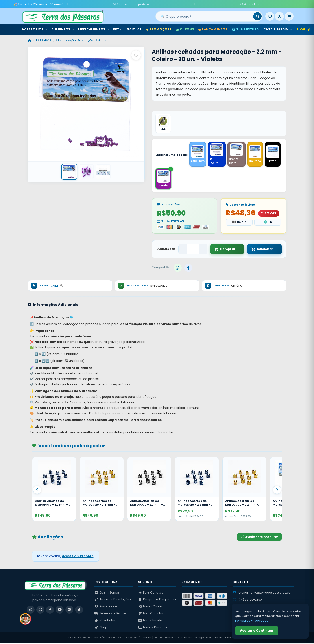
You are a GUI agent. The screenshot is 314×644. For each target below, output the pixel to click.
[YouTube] (60, 610)
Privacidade (106, 607)
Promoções (159, 28)
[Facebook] (50, 610)
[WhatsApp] (31, 610)
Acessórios (34, 28)
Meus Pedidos (151, 621)
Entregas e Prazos (110, 614)
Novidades (105, 621)
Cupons (185, 28)
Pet (118, 28)
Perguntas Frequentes (157, 600)
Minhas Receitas (153, 628)
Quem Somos (107, 593)
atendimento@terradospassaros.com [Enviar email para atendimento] (263, 593)
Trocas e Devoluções (113, 600)
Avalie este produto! (259, 538)
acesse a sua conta (78, 557)
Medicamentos (93, 28)
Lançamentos (213, 28)
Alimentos (63, 28)
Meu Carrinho (151, 614)
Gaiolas (134, 28)
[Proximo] (277, 491)
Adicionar (258, 250)
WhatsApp (209, 3)
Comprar (225, 250)
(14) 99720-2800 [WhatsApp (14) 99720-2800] (247, 600)
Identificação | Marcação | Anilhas (81, 39)
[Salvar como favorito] (136, 54)
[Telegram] (69, 610)
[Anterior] (37, 491)
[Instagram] (40, 610)
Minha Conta (150, 607)
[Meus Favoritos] (270, 15)
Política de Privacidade (230, 638)
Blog (303, 28)
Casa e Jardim (278, 28)
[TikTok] (79, 610)
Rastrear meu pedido (172, 3)
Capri (57, 286)
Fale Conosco (151, 593)
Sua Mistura (246, 28)
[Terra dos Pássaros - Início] (63, 15)
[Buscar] (257, 15)
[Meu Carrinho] (289, 15)
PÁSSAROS (43, 39)
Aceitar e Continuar (257, 631)
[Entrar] (279, 15)
